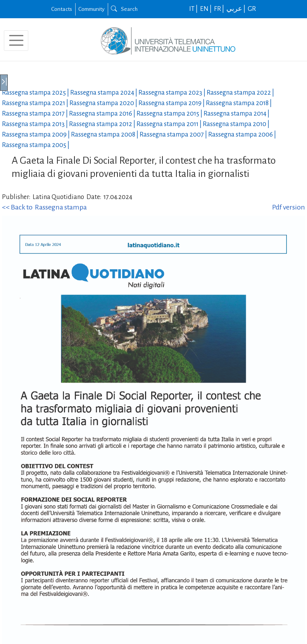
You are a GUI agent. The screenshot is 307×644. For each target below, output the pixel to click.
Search (124, 9)
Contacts (62, 9)
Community (91, 9)
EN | (206, 9)
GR (252, 9)
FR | (220, 9)
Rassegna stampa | (36, 93)
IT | (194, 9)
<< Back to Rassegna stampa (44, 207)
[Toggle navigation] (16, 41)
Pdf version (289, 207)
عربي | (236, 9)
